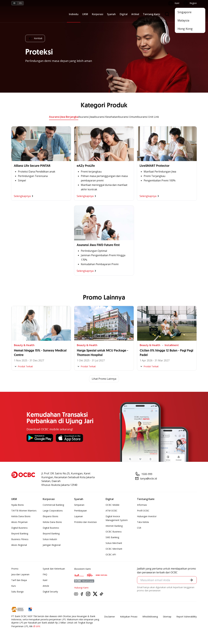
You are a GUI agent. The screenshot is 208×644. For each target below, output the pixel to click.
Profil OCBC (143, 511)
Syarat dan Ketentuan (54, 569)
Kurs (14, 586)
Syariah (111, 14)
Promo (15, 569)
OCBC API (111, 554)
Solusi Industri (50, 539)
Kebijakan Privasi (129, 617)
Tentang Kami (151, 14)
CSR (139, 528)
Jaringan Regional (52, 545)
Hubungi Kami (81, 588)
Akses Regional (19, 545)
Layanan (79, 516)
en (20, 3)
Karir (45, 580)
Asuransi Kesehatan (106, 117)
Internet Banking (114, 526)
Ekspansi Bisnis (50, 516)
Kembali (35, 38)
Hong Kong (185, 29)
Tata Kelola (143, 522)
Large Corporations (53, 511)
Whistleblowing (150, 617)
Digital (124, 14)
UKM (85, 14)
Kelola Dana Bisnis (21, 516)
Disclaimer (110, 617)
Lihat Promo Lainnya (104, 379)
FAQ (45, 574)
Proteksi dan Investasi (85, 522)
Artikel (135, 14)
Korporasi (97, 14)
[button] (191, 580)
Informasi (142, 505)
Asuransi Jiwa (86, 117)
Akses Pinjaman (19, 522)
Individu (74, 14)
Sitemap (167, 617)
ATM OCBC (111, 511)
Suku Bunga (17, 592)
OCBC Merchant (114, 549)
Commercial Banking (53, 505)
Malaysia (183, 20)
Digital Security (50, 592)
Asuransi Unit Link (148, 117)
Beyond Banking (20, 533)
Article (46, 586)
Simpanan (79, 505)
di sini (37, 626)
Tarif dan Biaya (19, 580)
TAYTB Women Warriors (24, 511)
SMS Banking (112, 537)
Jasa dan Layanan (20, 574)
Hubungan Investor (147, 516)
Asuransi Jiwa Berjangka (64, 117)
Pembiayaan (81, 511)
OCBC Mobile (112, 505)
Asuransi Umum (127, 117)
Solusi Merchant (114, 543)
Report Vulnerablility (187, 617)
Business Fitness (20, 539)
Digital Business (19, 528)
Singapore (185, 12)
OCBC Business (114, 532)
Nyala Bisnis (18, 505)
